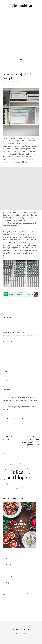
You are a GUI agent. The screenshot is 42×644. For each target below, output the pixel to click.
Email (10, 577)
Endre (9, 409)
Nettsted (6, 390)
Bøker (4, 71)
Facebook (12, 559)
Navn (5, 371)
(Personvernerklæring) (16, 583)
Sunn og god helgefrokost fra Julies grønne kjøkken (30, 440)
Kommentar (8, 341)
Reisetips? (8, 438)
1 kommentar (16, 82)
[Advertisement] (21, 32)
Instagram (12, 571)
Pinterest (11, 565)
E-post (6, 381)
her (11, 253)
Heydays (6, 162)
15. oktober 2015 (7, 82)
